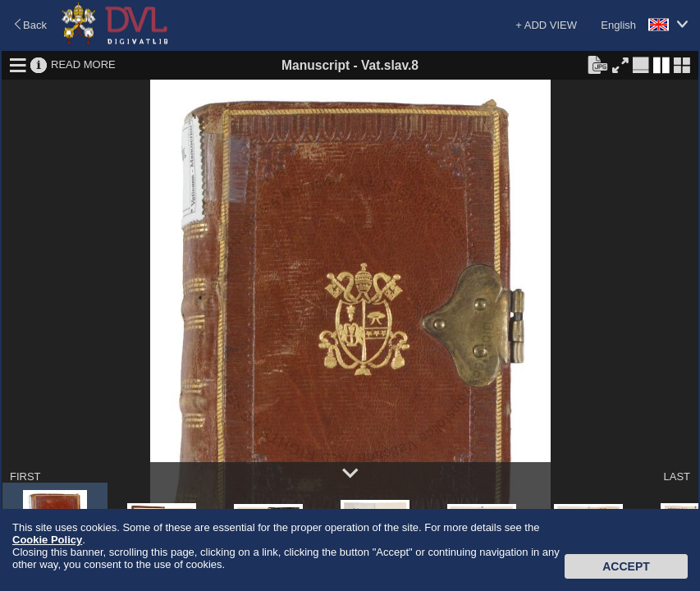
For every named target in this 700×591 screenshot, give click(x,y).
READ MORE (83, 64)
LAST (677, 476)
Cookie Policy (47, 540)
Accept (626, 566)
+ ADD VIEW (546, 25)
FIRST (25, 476)
